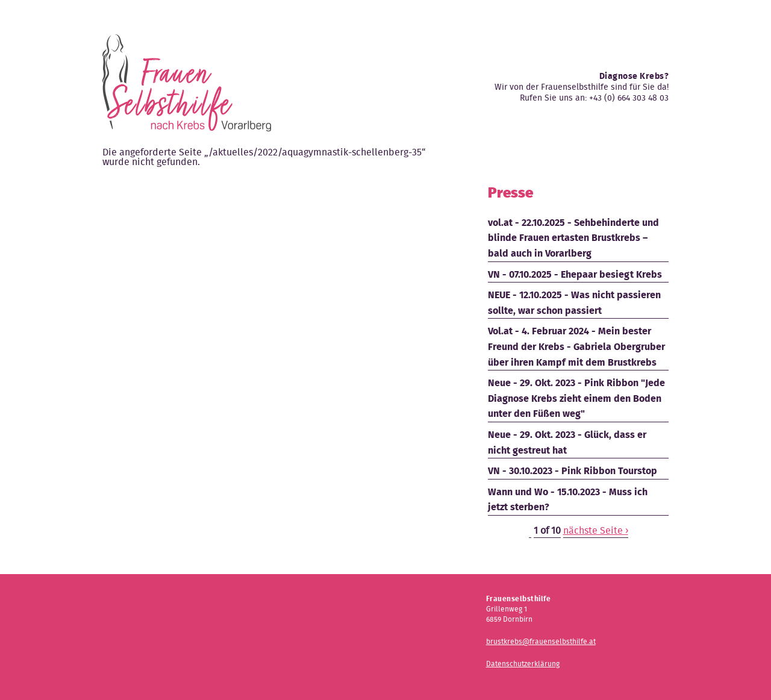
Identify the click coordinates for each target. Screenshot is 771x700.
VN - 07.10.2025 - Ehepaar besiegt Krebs (575, 274)
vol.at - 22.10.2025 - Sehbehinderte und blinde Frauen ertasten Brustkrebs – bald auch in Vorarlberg (573, 238)
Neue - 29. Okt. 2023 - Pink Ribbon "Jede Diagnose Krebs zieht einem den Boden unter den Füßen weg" (576, 398)
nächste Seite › (596, 530)
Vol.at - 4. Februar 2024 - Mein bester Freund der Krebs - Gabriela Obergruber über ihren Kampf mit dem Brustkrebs (576, 346)
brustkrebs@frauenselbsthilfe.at (541, 641)
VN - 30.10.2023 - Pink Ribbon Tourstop (573, 471)
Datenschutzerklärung (523, 664)
